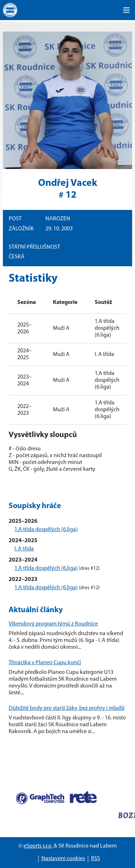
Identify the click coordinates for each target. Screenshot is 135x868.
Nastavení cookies (63, 859)
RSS (96, 859)
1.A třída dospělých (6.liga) (46, 530)
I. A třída (24, 549)
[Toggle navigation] (126, 10)
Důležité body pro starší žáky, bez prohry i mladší (67, 708)
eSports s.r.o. (38, 846)
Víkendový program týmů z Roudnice (53, 624)
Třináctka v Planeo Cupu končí (45, 663)
